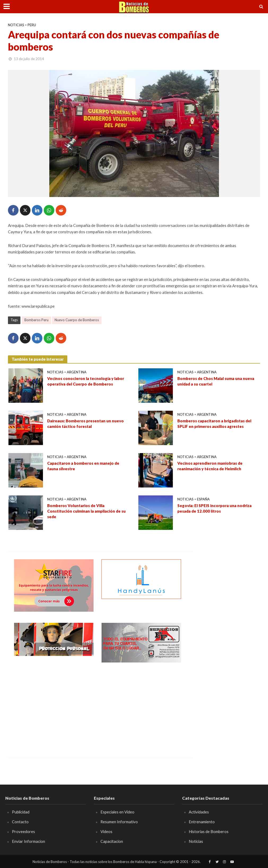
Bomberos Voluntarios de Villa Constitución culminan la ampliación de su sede (86, 511)
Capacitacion (112, 841)
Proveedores (23, 831)
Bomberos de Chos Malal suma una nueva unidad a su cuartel (216, 381)
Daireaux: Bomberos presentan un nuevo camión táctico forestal (86, 424)
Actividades (199, 812)
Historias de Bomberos (209, 831)
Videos (106, 831)
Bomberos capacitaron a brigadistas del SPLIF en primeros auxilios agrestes (214, 424)
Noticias (16, 25)
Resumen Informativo (119, 822)
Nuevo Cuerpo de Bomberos (77, 320)
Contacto (20, 822)
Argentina (77, 372)
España (203, 499)
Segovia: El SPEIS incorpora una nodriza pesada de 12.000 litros (214, 508)
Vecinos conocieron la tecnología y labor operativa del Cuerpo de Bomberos (86, 381)
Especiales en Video (117, 812)
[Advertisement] (54, 706)
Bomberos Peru (36, 320)
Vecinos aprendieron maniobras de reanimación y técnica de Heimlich (210, 466)
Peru (32, 25)
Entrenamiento (202, 822)
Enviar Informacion (28, 841)
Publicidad (21, 812)
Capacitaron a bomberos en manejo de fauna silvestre (83, 466)
